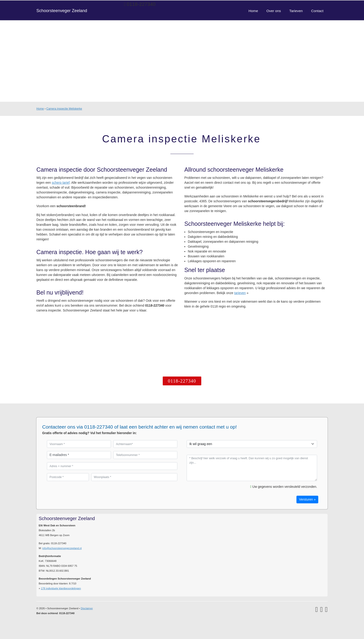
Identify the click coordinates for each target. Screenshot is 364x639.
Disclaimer (87, 608)
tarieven (240, 293)
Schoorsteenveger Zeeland (62, 11)
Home (40, 109)
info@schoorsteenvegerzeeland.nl (62, 548)
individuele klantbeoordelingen (61, 588)
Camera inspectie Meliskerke (64, 109)
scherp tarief (61, 183)
